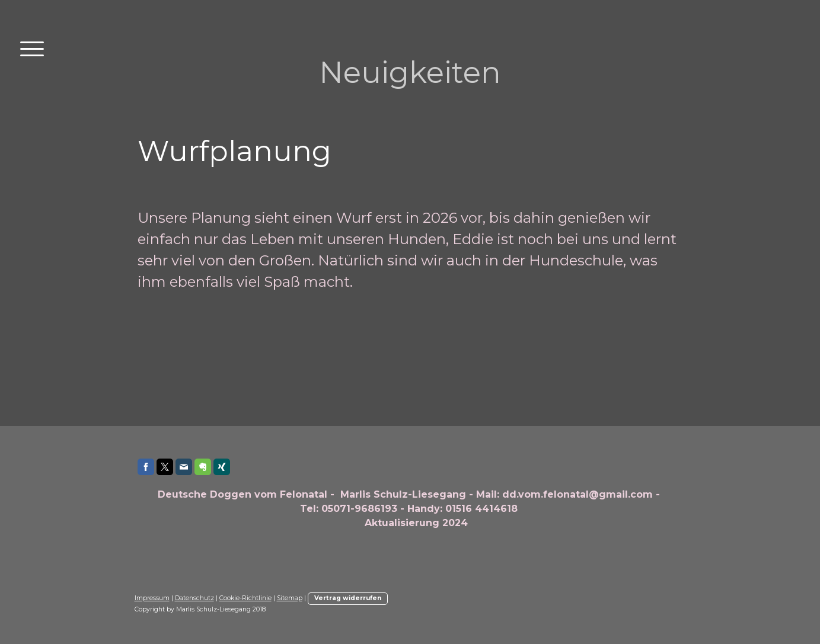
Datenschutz (194, 598)
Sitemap (290, 598)
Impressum (152, 598)
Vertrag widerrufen (348, 598)
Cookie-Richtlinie (245, 598)
